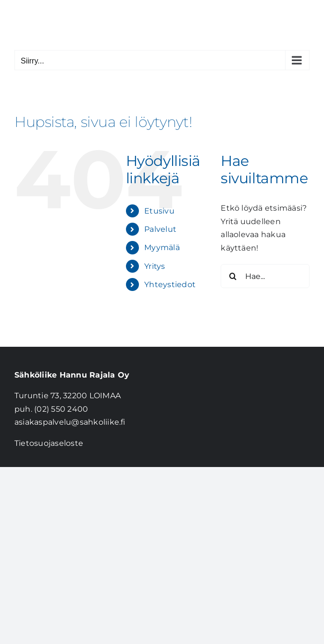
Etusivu (159, 211)
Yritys (155, 266)
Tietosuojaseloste (49, 443)
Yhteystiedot (170, 284)
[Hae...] (265, 276)
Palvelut (160, 229)
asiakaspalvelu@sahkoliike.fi (70, 422)
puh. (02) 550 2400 (51, 409)
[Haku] (233, 276)
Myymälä (162, 247)
